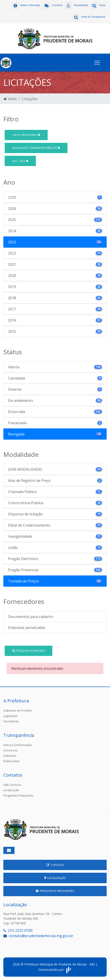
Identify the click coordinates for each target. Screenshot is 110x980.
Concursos (11, 750)
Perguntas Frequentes (18, 795)
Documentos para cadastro (31, 617)
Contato (55, 865)
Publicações (11, 761)
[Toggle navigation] (97, 63)
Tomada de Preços (36, 148)
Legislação (10, 716)
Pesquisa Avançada (29, 651)
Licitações (10, 756)
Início (10, 99)
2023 (20, 161)
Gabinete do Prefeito (18, 710)
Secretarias (11, 721)
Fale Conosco (12, 785)
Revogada (26, 135)
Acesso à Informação (18, 745)
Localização (11, 790)
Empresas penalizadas (27, 628)
